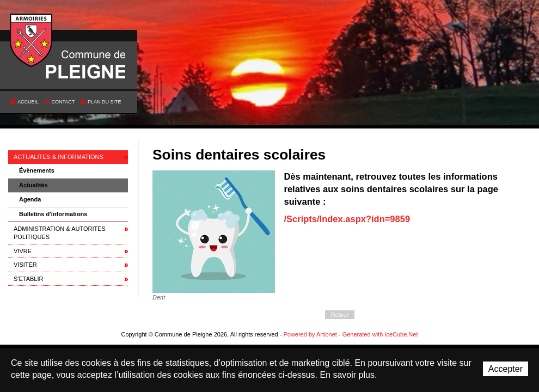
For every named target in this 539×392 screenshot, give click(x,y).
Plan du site (105, 102)
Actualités (33, 185)
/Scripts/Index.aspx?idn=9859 (347, 219)
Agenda (30, 199)
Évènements (37, 170)
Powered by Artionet (310, 334)
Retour (339, 315)
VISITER (25, 265)
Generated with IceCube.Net (380, 334)
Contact (63, 102)
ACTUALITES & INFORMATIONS (59, 157)
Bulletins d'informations (53, 214)
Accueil (28, 102)
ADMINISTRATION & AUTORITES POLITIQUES (60, 233)
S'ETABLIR (28, 279)
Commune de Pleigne (32, 41)
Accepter (506, 369)
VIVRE (23, 251)
